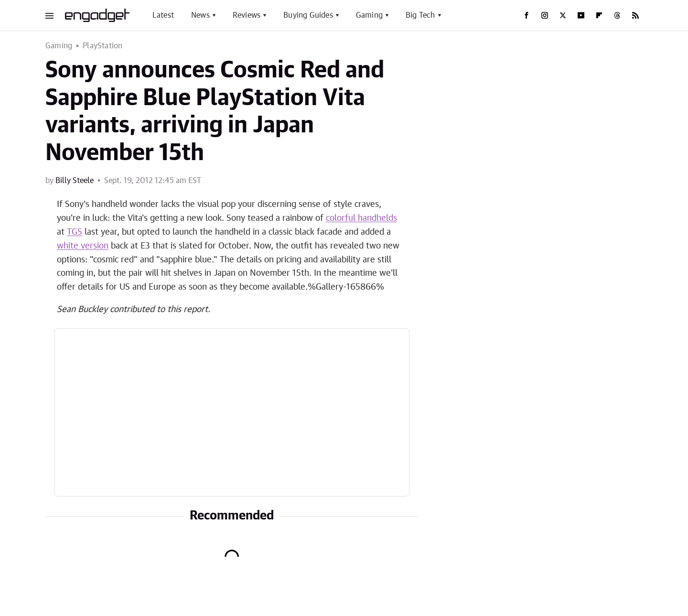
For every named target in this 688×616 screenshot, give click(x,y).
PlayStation (102, 46)
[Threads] (617, 15)
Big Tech (420, 15)
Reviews (247, 15)
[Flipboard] (599, 15)
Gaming (369, 15)
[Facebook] (527, 15)
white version (83, 246)
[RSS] (635, 15)
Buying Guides (308, 15)
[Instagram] (545, 15)
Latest (163, 15)
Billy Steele (75, 181)
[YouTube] (581, 15)
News (200, 15)
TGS (75, 232)
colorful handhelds (361, 218)
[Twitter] (563, 15)
